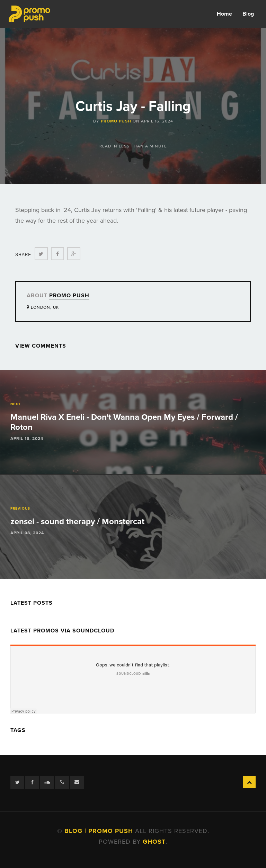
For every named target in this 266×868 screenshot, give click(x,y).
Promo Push (116, 121)
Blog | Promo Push (100, 831)
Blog (248, 14)
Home (224, 14)
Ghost (154, 842)
